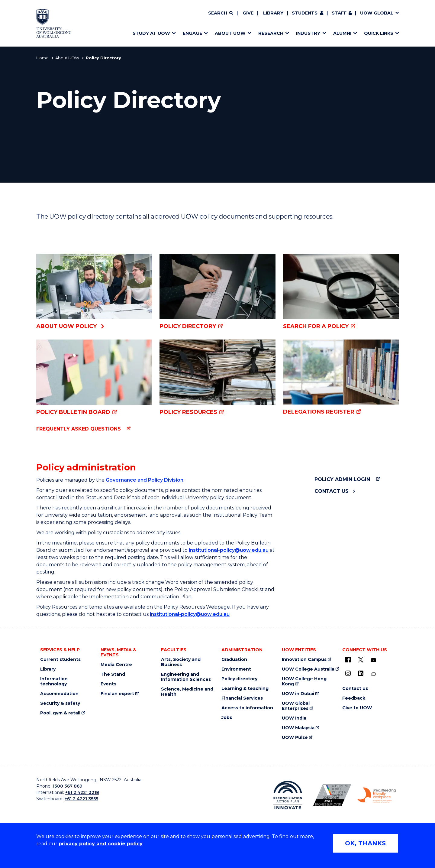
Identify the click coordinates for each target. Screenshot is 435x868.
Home (42, 58)
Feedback (354, 698)
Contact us (332, 491)
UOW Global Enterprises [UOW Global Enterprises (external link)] (296, 706)
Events (108, 684)
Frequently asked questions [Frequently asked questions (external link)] (79, 429)
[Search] (221, 13)
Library (273, 13)
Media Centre (116, 665)
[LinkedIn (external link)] (361, 673)
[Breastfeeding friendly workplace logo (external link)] (377, 795)
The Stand (113, 674)
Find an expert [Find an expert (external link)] (117, 694)
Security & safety (60, 703)
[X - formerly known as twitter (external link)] (361, 660)
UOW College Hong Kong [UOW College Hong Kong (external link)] (304, 681)
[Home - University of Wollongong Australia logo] (54, 23)
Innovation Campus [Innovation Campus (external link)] (304, 660)
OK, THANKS (365, 843)
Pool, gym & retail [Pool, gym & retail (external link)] (60, 713)
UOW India (294, 718)
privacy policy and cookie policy (101, 844)
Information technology (54, 681)
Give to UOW (357, 708)
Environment (236, 669)
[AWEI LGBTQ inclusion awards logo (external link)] (332, 795)
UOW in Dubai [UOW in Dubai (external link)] (298, 694)
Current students (60, 660)
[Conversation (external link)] (373, 674)
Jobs (227, 718)
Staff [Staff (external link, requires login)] (339, 13)
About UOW (67, 58)
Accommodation (59, 694)
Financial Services (242, 698)
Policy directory (239, 679)
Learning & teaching (245, 689)
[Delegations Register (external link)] (341, 378)
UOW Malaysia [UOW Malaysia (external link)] (298, 728)
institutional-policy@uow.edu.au (229, 550)
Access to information (247, 708)
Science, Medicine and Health (187, 692)
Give (248, 13)
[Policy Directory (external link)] (217, 292)
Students (305, 13)
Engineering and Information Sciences (186, 677)
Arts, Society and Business (181, 662)
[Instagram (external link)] (348, 673)
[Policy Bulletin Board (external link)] (94, 378)
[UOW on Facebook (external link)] (348, 660)
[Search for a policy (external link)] (341, 292)
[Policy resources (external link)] (217, 378)
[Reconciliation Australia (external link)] (288, 795)
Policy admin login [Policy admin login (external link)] (342, 479)
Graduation (234, 660)
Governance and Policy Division (145, 480)
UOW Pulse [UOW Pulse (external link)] (295, 738)
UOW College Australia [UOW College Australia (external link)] (308, 669)
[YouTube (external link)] (373, 660)
